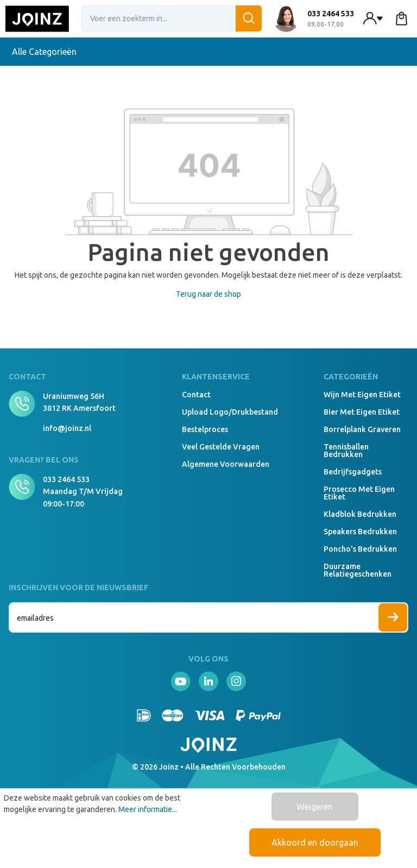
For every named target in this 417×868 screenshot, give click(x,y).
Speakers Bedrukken (360, 532)
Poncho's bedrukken (360, 549)
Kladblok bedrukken (360, 514)
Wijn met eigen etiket (362, 395)
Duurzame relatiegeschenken (358, 570)
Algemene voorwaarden (226, 464)
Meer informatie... (148, 809)
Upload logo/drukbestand (230, 412)
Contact (196, 395)
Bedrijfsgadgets (353, 472)
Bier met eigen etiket (362, 412)
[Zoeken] (249, 18)
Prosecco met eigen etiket (359, 493)
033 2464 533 (66, 479)
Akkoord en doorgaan (315, 842)
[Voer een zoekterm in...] (172, 18)
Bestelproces (205, 429)
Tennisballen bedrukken (346, 451)
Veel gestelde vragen (221, 447)
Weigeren (315, 807)
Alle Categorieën (51, 52)
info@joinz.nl (67, 428)
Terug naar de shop (208, 294)
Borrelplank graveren (362, 429)
